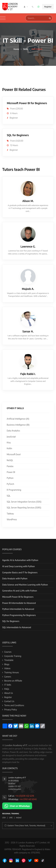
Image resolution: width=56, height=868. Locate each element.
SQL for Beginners (11, 621)
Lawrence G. (28, 246)
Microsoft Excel (14, 454)
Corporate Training (13, 656)
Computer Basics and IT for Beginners (20, 572)
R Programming (14, 490)
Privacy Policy (11, 710)
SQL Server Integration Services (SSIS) (24, 502)
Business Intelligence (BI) (18, 425)
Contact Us (9, 701)
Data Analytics (13, 431)
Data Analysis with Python (15, 578)
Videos (7, 668)
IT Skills (8, 685)
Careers (8, 677)
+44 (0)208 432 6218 (25, 796)
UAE (11, 818)
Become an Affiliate (13, 681)
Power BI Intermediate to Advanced (19, 603)
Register (48, 7)
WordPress (12, 519)
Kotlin (9, 448)
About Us (9, 693)
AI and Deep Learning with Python (19, 566)
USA (4, 818)
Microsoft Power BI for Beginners (18, 597)
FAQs (7, 689)
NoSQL (10, 460)
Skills (25, 49)
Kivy (9, 442)
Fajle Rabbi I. (28, 374)
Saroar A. (28, 331)
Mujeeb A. (28, 289)
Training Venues (11, 672)
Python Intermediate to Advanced (18, 609)
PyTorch (10, 484)
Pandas (10, 466)
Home (16, 49)
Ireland (19, 818)
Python (10, 478)
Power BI (11, 472)
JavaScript (11, 437)
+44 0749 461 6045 (28, 799)
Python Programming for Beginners (19, 615)
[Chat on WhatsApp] (17, 806)
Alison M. (28, 201)
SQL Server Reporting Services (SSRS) (24, 508)
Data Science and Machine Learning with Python (25, 585)
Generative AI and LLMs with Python (20, 591)
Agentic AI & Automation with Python (20, 560)
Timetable (9, 660)
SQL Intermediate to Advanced (17, 627)
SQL (9, 496)
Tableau (10, 514)
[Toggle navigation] (3, 18)
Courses (8, 652)
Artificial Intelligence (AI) (18, 419)
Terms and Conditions (14, 705)
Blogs (7, 664)
